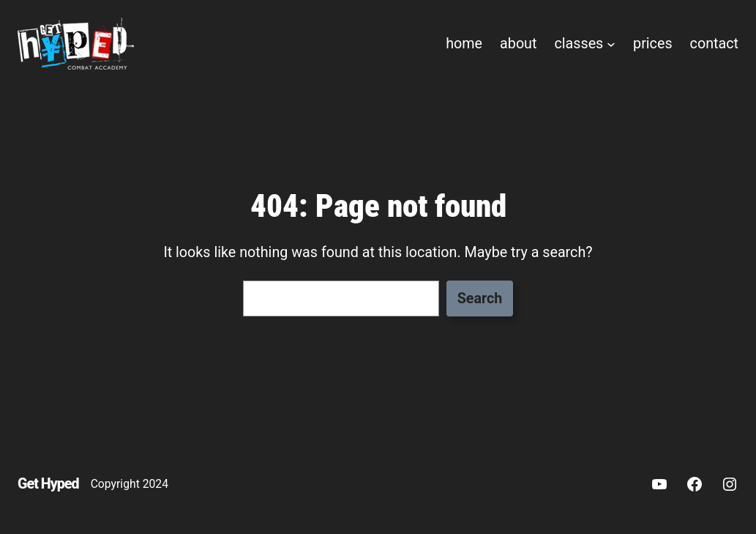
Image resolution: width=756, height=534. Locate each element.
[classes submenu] (611, 44)
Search (480, 298)
